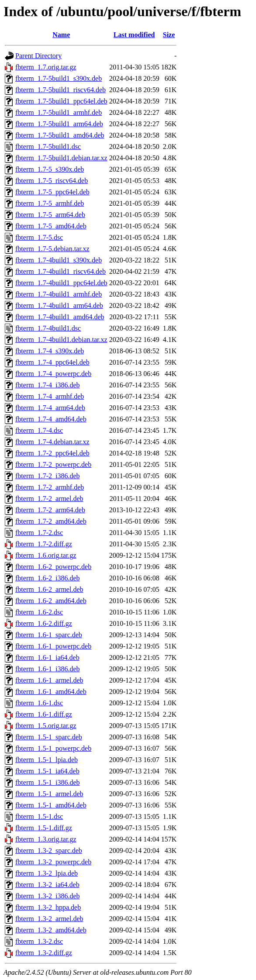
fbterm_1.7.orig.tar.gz (46, 67)
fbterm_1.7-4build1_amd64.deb (60, 317)
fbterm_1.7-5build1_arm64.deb (59, 124)
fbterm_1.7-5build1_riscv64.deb (61, 90)
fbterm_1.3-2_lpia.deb (47, 873)
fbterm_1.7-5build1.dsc (48, 147)
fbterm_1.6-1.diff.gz (44, 714)
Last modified (134, 35)
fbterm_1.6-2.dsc (39, 612)
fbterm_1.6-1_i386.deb (48, 669)
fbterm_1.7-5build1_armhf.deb (59, 112)
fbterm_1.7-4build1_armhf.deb (59, 294)
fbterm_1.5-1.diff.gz (44, 828)
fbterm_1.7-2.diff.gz (44, 544)
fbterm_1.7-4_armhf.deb (50, 396)
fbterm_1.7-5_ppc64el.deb (52, 192)
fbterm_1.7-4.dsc (39, 430)
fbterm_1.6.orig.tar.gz (46, 555)
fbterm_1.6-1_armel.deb (49, 680)
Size (169, 35)
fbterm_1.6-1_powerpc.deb (53, 646)
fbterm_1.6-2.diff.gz (44, 623)
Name (61, 35)
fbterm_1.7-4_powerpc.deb (53, 374)
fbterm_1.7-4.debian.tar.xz (52, 442)
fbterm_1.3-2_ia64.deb (47, 885)
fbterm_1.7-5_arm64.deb (50, 215)
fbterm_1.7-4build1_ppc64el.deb (61, 283)
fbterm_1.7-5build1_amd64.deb (60, 135)
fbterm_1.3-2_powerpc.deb (53, 862)
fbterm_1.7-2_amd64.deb (51, 521)
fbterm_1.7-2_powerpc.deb (53, 464)
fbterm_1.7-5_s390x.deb (50, 169)
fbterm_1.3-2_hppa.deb (48, 907)
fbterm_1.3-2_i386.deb (48, 896)
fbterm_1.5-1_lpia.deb (47, 760)
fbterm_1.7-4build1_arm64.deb (59, 305)
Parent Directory (38, 56)
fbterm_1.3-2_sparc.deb (49, 851)
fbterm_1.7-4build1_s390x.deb (59, 260)
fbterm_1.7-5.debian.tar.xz (52, 249)
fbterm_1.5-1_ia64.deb (47, 771)
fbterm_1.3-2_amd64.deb (51, 930)
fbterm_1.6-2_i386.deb (48, 578)
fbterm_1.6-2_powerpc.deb (53, 567)
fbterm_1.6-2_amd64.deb (51, 601)
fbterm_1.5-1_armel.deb (49, 794)
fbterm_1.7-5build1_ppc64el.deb (61, 101)
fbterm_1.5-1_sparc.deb (49, 737)
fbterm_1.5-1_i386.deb (48, 782)
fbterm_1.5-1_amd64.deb (51, 805)
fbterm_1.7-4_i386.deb (48, 385)
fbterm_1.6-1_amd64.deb (51, 692)
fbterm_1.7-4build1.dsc (48, 328)
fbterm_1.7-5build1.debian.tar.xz (61, 158)
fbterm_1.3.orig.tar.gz (46, 839)
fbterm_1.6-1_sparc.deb (49, 635)
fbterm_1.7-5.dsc (39, 237)
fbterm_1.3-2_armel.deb (49, 919)
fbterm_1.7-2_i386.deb (48, 476)
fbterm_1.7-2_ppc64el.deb (52, 453)
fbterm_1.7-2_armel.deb (49, 499)
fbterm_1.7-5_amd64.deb (51, 226)
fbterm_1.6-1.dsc (39, 703)
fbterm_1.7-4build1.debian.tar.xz (61, 340)
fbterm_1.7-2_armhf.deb (50, 487)
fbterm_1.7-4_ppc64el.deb (52, 362)
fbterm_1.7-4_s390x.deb (50, 351)
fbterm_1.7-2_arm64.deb (50, 510)
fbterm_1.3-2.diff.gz (44, 953)
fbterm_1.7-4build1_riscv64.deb (61, 271)
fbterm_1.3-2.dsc (39, 941)
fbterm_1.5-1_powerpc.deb (53, 748)
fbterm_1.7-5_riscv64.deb (52, 181)
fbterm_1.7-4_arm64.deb (50, 408)
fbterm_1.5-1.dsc (39, 816)
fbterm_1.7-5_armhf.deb (50, 203)
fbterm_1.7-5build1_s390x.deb (59, 78)
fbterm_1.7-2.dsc (39, 533)
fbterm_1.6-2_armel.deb (49, 589)
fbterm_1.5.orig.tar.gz (46, 726)
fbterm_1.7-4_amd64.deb (51, 419)
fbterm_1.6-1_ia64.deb (47, 657)
